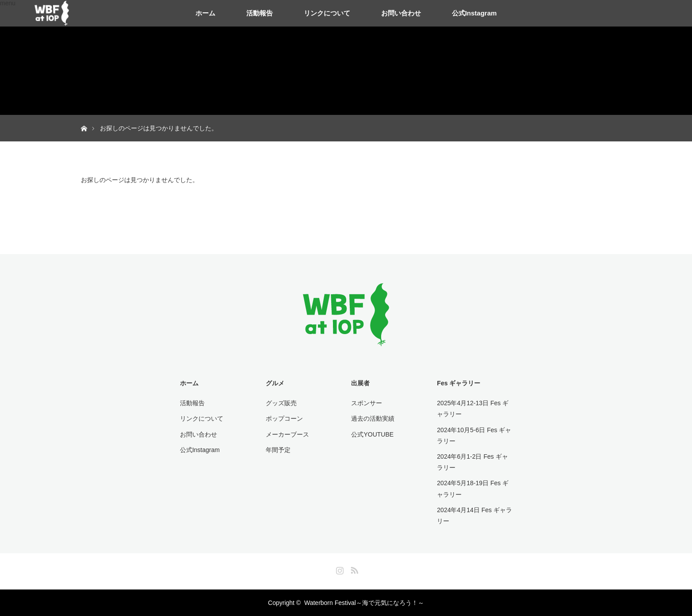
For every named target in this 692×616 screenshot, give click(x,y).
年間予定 (278, 450)
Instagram (339, 569)
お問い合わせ (401, 13)
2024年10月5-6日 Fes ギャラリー (474, 435)
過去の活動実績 (373, 418)
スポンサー (367, 403)
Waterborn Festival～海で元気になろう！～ (364, 603)
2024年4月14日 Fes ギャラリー (474, 515)
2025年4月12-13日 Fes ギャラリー (473, 409)
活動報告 (260, 13)
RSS (353, 569)
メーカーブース (287, 434)
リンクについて (327, 13)
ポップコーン (284, 418)
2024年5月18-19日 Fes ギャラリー (473, 489)
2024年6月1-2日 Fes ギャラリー (472, 462)
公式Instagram (474, 13)
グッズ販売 (281, 403)
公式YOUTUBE (372, 434)
